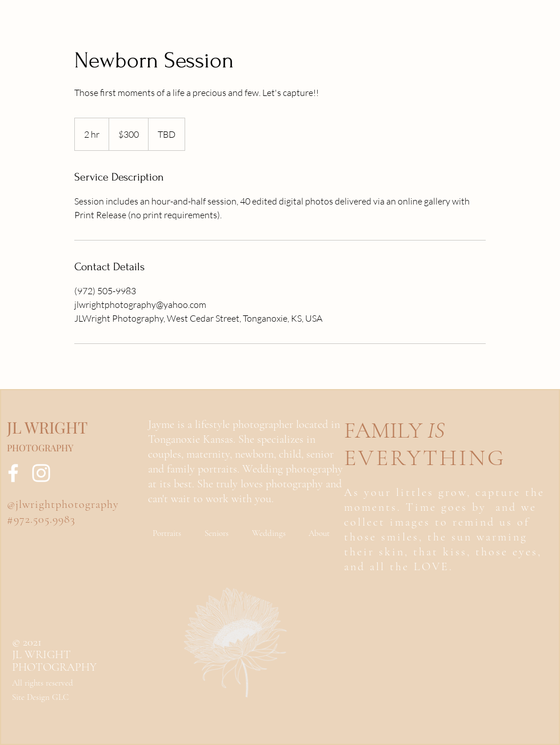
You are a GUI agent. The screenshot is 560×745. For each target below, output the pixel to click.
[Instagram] (41, 473)
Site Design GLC (40, 697)
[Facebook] (13, 473)
